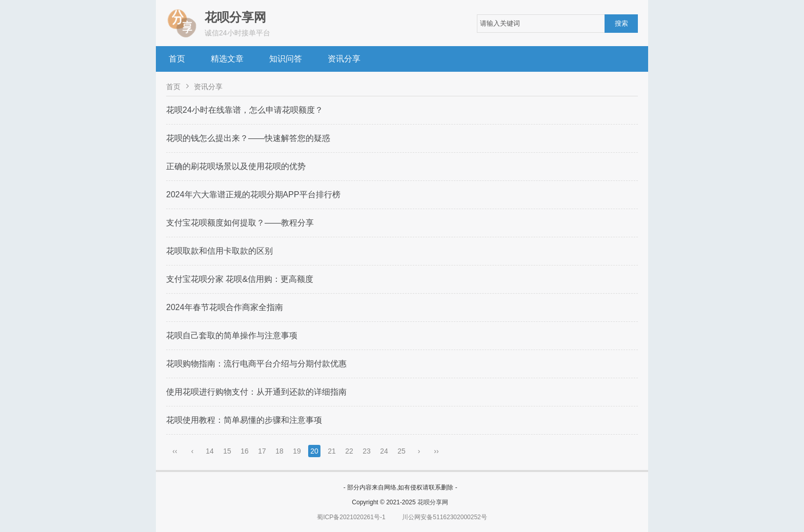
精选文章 (227, 59)
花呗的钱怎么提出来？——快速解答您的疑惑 (248, 138)
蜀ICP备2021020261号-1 (351, 517)
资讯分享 (344, 59)
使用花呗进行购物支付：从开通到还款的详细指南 (256, 392)
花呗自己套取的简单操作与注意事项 (232, 335)
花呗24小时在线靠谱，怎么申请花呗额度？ (245, 110)
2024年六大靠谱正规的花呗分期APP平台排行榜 (253, 195)
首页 (177, 59)
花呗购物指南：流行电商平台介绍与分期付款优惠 (256, 364)
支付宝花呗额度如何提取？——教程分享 (240, 223)
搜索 (621, 23)
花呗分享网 (433, 502)
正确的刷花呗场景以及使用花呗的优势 (236, 166)
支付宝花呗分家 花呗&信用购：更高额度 (240, 279)
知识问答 (286, 59)
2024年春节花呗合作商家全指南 (225, 307)
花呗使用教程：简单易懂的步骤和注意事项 (244, 420)
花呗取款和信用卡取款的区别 (219, 251)
